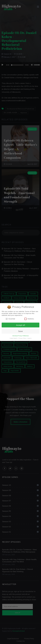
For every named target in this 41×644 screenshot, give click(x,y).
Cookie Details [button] (14, 338)
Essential (10, 319)
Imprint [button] (30, 338)
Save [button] (20, 331)
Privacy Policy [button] (23, 338)
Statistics (29, 319)
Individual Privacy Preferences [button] (20, 336)
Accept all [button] (21, 325)
